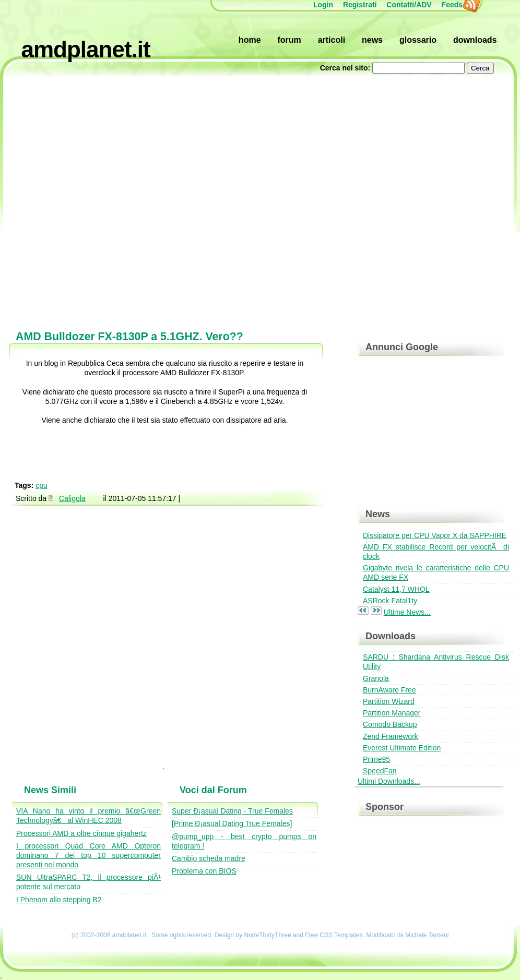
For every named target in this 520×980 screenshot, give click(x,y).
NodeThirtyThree (268, 935)
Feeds (457, 5)
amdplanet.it (86, 49)
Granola (376, 678)
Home (250, 40)
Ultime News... (407, 612)
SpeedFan (380, 771)
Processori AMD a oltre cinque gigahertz (81, 833)
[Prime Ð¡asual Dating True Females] (232, 823)
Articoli (332, 40)
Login (323, 5)
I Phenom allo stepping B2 (59, 900)
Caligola (72, 498)
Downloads (475, 40)
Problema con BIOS (204, 871)
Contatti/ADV (409, 5)
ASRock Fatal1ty (390, 601)
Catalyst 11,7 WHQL (396, 589)
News (372, 40)
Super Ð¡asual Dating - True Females (232, 811)
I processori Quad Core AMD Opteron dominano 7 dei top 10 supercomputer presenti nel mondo (88, 855)
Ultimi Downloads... (389, 781)
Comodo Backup (390, 724)
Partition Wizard (389, 701)
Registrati (360, 5)
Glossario (418, 40)
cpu (42, 485)
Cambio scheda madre (209, 858)
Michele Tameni (427, 935)
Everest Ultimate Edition (402, 748)
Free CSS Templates (334, 935)
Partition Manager (392, 713)
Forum (289, 40)
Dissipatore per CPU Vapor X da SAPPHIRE (435, 535)
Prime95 (376, 759)
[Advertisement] (119, 197)
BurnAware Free (389, 690)
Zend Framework (391, 736)
